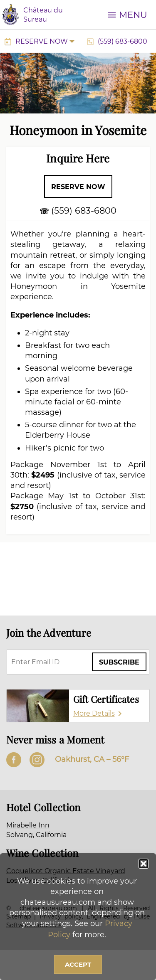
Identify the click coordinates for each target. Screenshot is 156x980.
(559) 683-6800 (123, 41)
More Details (94, 713)
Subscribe (119, 662)
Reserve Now (42, 41)
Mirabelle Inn (28, 825)
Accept (78, 964)
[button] (144, 864)
